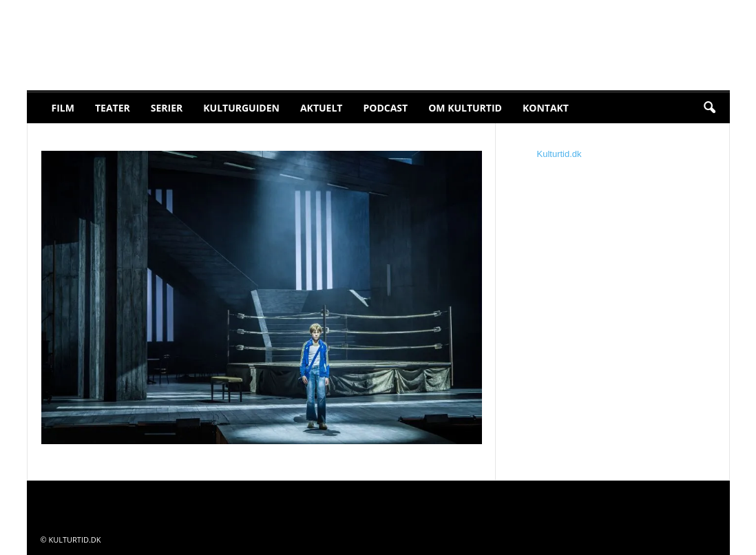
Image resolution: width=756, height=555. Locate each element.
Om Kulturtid (465, 108)
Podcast (385, 108)
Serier (167, 108)
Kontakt (546, 108)
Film (63, 108)
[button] (709, 108)
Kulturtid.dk (559, 154)
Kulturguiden (241, 108)
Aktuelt (322, 108)
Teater (113, 108)
